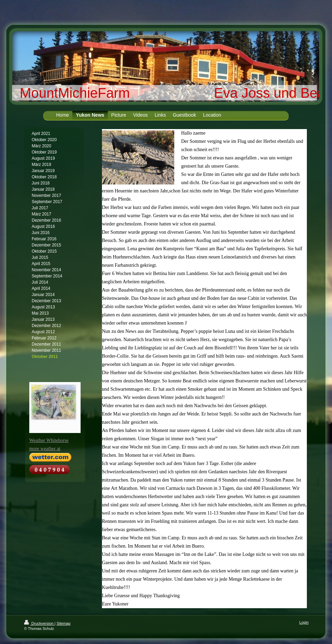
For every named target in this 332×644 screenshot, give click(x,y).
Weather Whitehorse (49, 440)
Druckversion (39, 623)
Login (304, 622)
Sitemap (63, 623)
